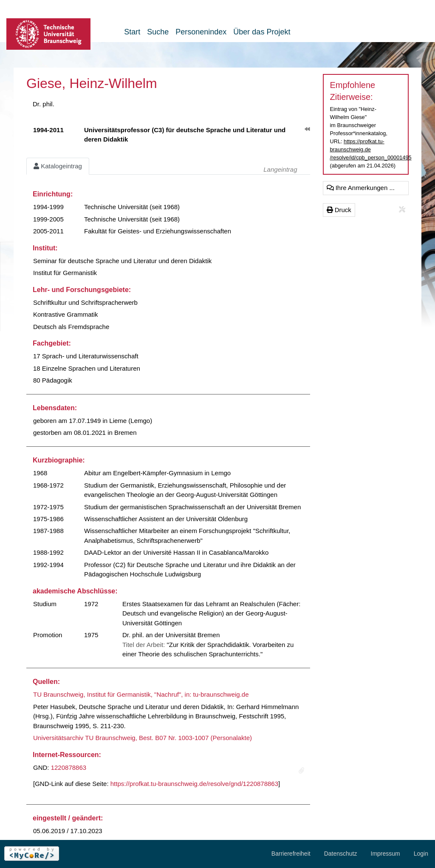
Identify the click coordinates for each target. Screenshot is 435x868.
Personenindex (201, 32)
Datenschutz (341, 854)
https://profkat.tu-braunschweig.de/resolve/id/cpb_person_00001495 (371, 149)
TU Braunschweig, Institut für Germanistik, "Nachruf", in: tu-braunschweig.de (141, 694)
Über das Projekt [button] (262, 32)
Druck (339, 210)
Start (132, 32)
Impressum (386, 854)
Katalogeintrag (58, 166)
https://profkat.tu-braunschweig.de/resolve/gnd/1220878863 (194, 784)
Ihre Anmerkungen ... (361, 188)
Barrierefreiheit (291, 854)
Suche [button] (158, 32)
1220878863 (69, 767)
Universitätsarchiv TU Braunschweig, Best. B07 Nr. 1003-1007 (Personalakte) (143, 738)
